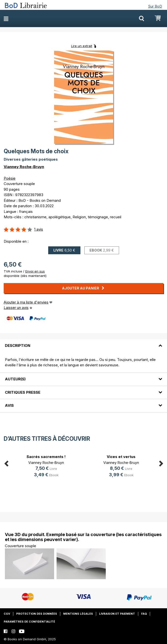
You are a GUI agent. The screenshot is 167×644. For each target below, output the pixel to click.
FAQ (144, 614)
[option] (46, 466)
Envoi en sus (35, 271)
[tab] (83, 343)
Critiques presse (23, 392)
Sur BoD (155, 6)
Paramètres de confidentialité (29, 622)
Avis (9, 405)
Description (18, 346)
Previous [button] (6, 463)
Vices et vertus (121, 457)
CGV (7, 614)
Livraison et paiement (117, 614)
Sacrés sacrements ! (46, 457)
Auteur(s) (15, 379)
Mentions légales (78, 614)
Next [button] (161, 463)
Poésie (10, 178)
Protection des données (37, 614)
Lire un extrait (82, 46)
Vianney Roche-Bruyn (24, 167)
